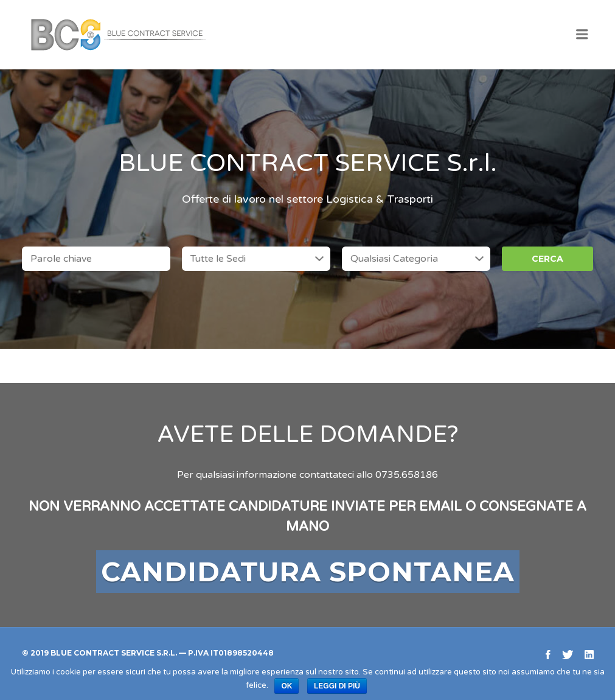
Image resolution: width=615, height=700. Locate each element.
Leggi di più (337, 686)
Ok (287, 686)
